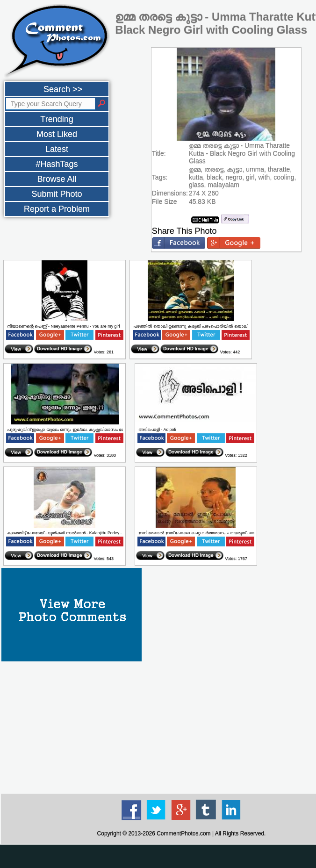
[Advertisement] (158, 856)
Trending (57, 119)
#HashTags (57, 164)
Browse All (57, 179)
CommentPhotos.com (183, 833)
